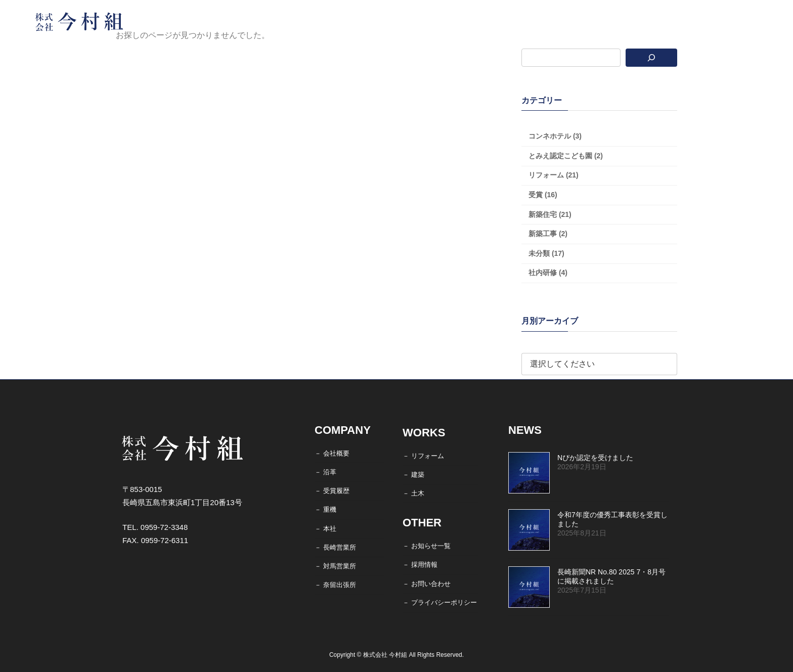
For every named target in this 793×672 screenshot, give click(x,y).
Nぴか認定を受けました (595, 458)
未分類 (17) (546, 253)
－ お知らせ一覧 (427, 546)
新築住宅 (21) (550, 214)
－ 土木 (413, 493)
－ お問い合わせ (427, 584)
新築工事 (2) (548, 234)
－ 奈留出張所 (335, 585)
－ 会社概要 (332, 453)
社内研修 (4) (548, 273)
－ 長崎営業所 (335, 547)
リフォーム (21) (554, 175)
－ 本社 (325, 529)
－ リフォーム (423, 456)
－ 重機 (325, 510)
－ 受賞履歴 (332, 491)
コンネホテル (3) (555, 136)
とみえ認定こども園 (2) (566, 156)
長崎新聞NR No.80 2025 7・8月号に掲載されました (611, 576)
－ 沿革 (325, 472)
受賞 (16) (543, 195)
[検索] (652, 58)
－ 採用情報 (420, 565)
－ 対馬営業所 (335, 566)
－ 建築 (413, 475)
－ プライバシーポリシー (440, 602)
